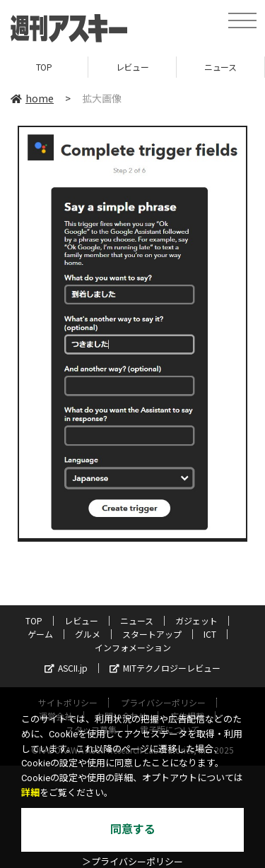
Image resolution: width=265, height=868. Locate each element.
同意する (133, 830)
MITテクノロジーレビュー (165, 668)
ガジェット (196, 620)
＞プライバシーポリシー (132, 862)
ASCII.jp (66, 668)
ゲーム (40, 634)
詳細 (30, 793)
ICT (210, 634)
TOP (44, 67)
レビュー (132, 67)
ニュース (220, 67)
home (32, 98)
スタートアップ (152, 634)
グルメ (88, 634)
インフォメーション (133, 647)
